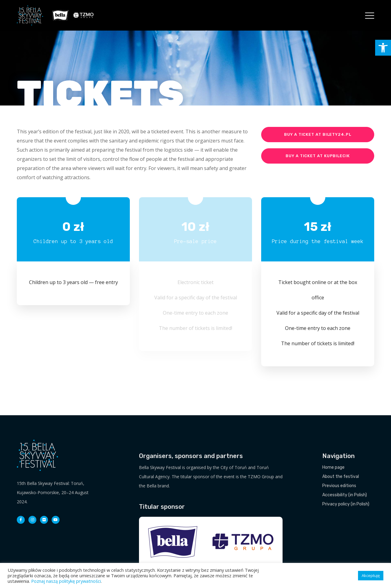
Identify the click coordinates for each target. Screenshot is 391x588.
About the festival (341, 477)
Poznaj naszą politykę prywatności (66, 581)
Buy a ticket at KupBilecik (318, 156)
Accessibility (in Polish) (345, 495)
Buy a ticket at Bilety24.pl (318, 134)
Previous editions (339, 486)
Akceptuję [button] (371, 575)
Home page (333, 467)
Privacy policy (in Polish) (346, 504)
